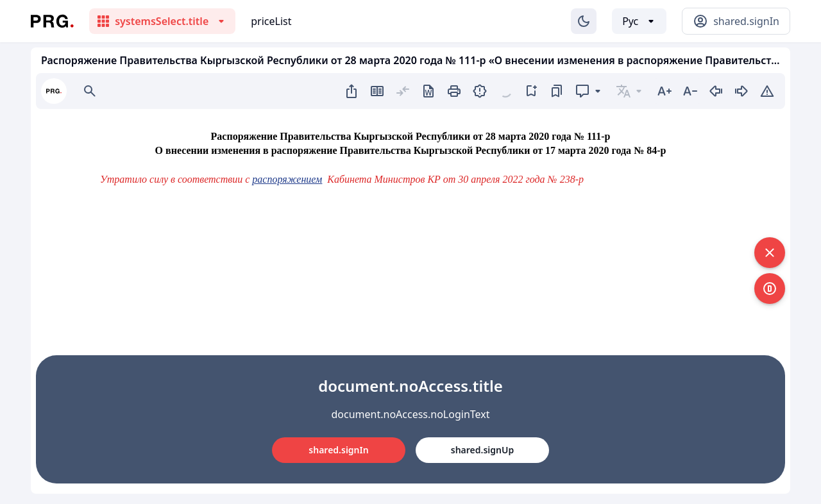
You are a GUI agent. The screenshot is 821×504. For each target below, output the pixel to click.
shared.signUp (482, 450)
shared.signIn (338, 450)
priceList (271, 21)
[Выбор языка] (639, 21)
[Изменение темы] (584, 21)
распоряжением (287, 179)
